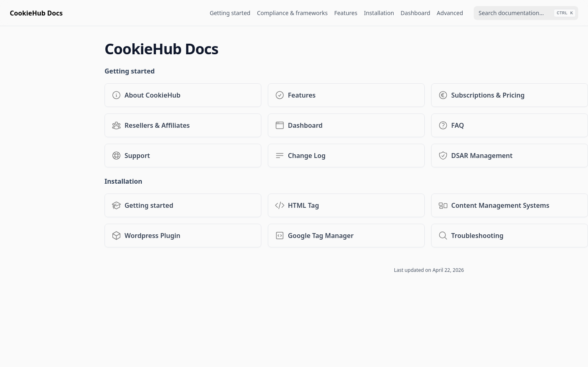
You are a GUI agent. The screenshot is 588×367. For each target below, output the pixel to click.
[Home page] (36, 13)
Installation (379, 13)
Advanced (450, 13)
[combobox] (526, 13)
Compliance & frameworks (292, 13)
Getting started (230, 13)
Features (346, 13)
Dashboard (415, 13)
